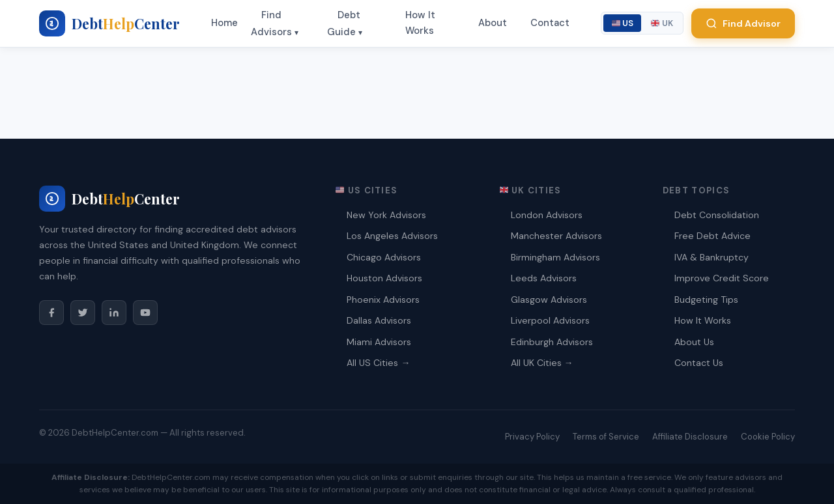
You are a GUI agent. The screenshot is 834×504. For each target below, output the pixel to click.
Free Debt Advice (712, 236)
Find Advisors (271, 23)
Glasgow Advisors (549, 300)
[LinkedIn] (114, 313)
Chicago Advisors (384, 257)
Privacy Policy (532, 437)
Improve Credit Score (722, 278)
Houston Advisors (384, 278)
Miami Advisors (379, 342)
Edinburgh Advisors (552, 342)
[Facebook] (51, 313)
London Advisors (547, 215)
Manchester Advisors (556, 236)
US (623, 23)
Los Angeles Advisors (392, 236)
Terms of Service (606, 437)
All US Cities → (378, 363)
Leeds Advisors (544, 278)
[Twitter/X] (83, 313)
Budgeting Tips (706, 300)
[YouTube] (145, 313)
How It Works (420, 23)
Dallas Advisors (379, 320)
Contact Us (699, 363)
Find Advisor (743, 23)
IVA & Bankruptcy (712, 257)
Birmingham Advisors (555, 257)
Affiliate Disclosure (690, 437)
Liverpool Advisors (550, 320)
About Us (694, 342)
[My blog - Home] (109, 23)
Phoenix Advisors (383, 300)
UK (662, 23)
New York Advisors (386, 215)
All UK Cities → (542, 363)
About (493, 23)
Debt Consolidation (717, 215)
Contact (550, 23)
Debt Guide (344, 23)
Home (224, 23)
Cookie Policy (768, 437)
